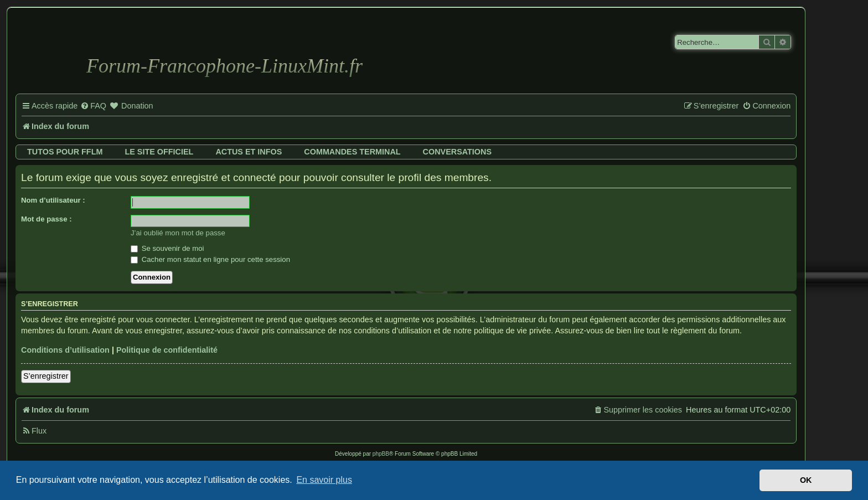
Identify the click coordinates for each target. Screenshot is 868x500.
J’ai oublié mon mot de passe (178, 233)
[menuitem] (93, 106)
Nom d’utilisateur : (53, 200)
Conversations (457, 152)
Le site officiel (159, 152)
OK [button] (806, 480)
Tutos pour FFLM (65, 152)
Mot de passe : (46, 219)
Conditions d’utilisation (65, 350)
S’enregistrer (46, 376)
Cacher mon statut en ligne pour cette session (210, 259)
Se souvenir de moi (167, 248)
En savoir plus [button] (324, 480)
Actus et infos (249, 152)
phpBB (381, 454)
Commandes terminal (352, 152)
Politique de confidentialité (167, 350)
